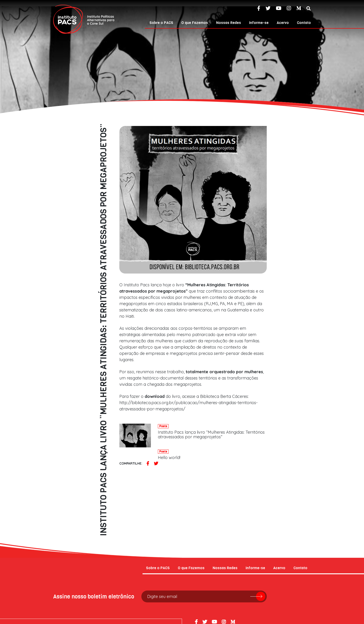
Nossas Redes (229, 23)
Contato (304, 23)
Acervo (283, 23)
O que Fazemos (195, 23)
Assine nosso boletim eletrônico (94, 527)
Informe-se (259, 23)
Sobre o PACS (161, 23)
